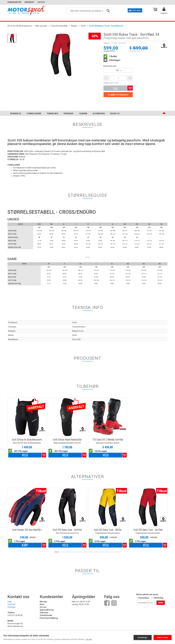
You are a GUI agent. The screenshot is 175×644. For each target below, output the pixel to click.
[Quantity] (118, 78)
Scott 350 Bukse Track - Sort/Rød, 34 (106, 26)
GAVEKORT (29, 2)
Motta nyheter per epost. (147, 594)
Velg (25, 455)
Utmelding (158, 598)
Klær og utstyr (41, 26)
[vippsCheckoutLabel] (118, 95)
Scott (83, 26)
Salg (9, 602)
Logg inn (164, 13)
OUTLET (41, 2)
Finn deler (137, 10)
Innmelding (144, 598)
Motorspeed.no (25, 26)
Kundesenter (14, 2)
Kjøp (115, 88)
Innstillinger (143, 638)
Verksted (11, 604)
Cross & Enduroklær (59, 26)
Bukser (74, 26)
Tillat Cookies (163, 638)
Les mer (89, 639)
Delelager (12, 607)
